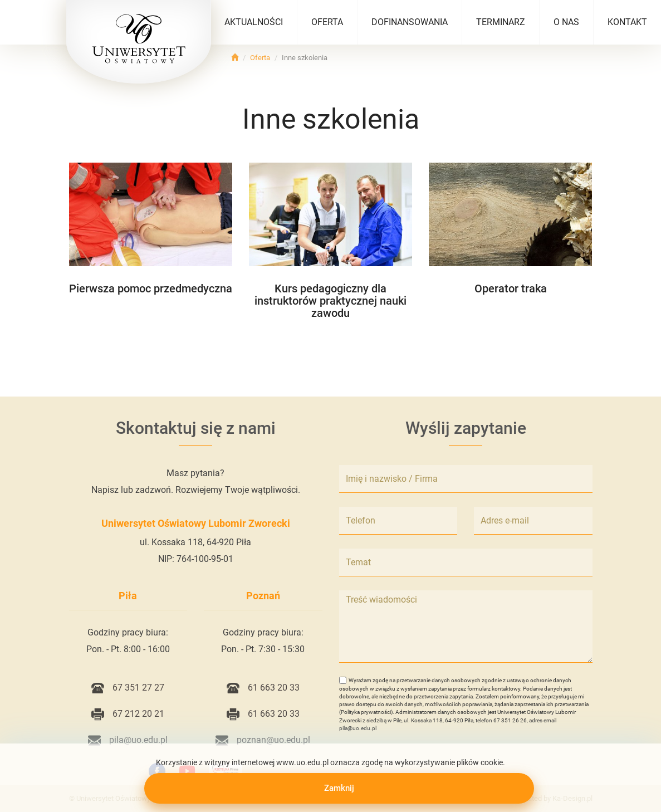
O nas (566, 22)
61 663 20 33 (263, 688)
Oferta (327, 22)
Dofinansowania (410, 22)
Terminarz (501, 22)
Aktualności (254, 22)
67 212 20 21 (128, 714)
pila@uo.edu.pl (128, 740)
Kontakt (627, 22)
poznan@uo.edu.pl (263, 740)
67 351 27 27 (128, 688)
